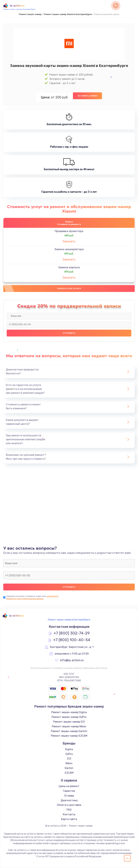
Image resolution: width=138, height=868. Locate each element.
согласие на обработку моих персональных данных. (32, 597)
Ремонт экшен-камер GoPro (69, 717)
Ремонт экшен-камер (30, 14)
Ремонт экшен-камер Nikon (69, 726)
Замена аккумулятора (69, 249)
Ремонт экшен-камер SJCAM (69, 736)
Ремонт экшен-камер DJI (69, 722)
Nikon (69, 763)
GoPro (69, 754)
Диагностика (69, 800)
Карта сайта (69, 819)
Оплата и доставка (69, 805)
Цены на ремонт (69, 786)
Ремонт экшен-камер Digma (69, 712)
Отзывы (69, 796)
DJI (69, 759)
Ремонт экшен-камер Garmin (69, 731)
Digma (69, 749)
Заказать (69, 241)
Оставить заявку (87, 96)
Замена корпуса (69, 267)
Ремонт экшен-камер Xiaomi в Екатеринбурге (68, 14)
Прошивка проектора (69, 231)
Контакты (69, 814)
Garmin (69, 768)
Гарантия (69, 791)
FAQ (69, 810)
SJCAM (69, 773)
